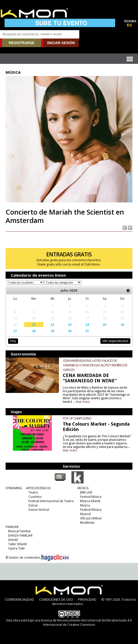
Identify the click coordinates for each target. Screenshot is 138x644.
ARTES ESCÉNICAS (38, 488)
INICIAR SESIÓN (61, 43)
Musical (85, 514)
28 (34, 331)
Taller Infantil (17, 544)
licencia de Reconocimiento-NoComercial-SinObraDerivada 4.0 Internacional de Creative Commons (86, 622)
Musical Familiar (20, 531)
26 (122, 325)
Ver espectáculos (115, 341)
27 (15, 331)
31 (87, 331)
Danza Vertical (39, 510)
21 (34, 325)
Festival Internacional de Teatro (51, 501)
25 (104, 325)
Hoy (13, 341)
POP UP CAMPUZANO (77, 418)
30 (70, 331)
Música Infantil (90, 501)
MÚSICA (83, 488)
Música (85, 505)
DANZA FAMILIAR (20, 535)
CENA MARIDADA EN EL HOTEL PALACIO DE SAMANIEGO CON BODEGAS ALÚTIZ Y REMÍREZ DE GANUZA (95, 365)
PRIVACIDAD (87, 599)
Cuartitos (35, 497)
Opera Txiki (16, 548)
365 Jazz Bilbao (91, 518)
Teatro (33, 492)
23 (70, 325)
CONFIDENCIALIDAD (19, 599)
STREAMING (14, 488)
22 (52, 325)
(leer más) (83, 402)
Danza (33, 505)
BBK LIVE (86, 492)
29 (52, 331)
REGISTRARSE (21, 43)
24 (87, 325)
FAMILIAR (12, 527)
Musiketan (87, 523)
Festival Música (91, 497)
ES (129, 25)
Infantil (13, 540)
